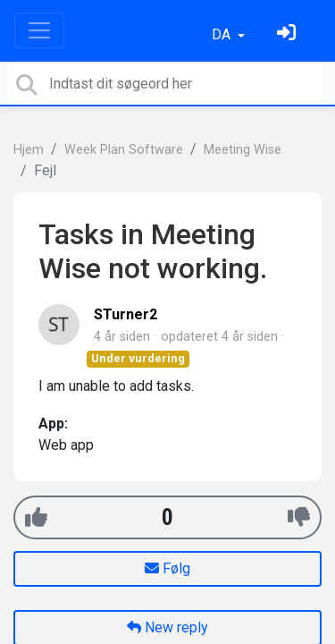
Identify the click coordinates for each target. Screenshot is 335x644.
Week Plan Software (124, 150)
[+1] (36, 517)
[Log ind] (289, 34)
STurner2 (126, 314)
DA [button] (223, 34)
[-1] (299, 517)
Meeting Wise (243, 150)
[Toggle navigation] (39, 30)
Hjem (29, 150)
